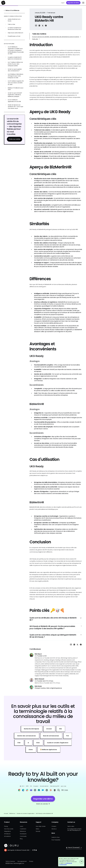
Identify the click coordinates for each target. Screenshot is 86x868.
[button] (83, 3)
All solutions (7, 836)
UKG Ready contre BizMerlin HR (44, 813)
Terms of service (10, 861)
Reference (23, 831)
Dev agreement (22, 861)
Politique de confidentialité (66, 864)
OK (82, 862)
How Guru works (9, 829)
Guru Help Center (41, 826)
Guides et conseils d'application (26, 813)
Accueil (6, 813)
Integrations (7, 831)
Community (23, 836)
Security (38, 831)
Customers (23, 829)
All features (7, 834)
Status (37, 829)
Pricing (6, 826)
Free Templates (56, 840)
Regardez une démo (73, 3)
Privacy (31, 861)
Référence (12, 813)
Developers (23, 834)
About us (54, 829)
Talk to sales (71, 826)
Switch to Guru (56, 837)
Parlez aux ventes (15, 139)
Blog (21, 839)
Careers (54, 826)
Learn (21, 826)
